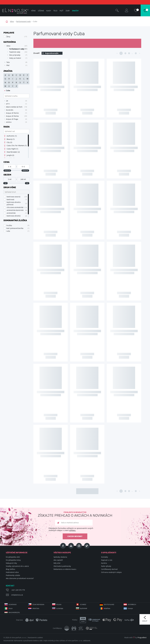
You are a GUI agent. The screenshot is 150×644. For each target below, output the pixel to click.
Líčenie (41, 11)
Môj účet (57, 563)
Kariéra (104, 563)
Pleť (61, 11)
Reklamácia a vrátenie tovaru (65, 569)
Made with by (135, 637)
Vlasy (49, 11)
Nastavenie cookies (35, 637)
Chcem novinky (75, 536)
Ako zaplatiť (58, 560)
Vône (12, 21)
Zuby (68, 11)
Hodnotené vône (12, 572)
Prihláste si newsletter (75, 514)
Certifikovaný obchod (109, 569)
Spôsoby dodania (60, 557)
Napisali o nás (107, 560)
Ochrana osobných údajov (111, 572)
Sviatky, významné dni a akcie (17, 566)
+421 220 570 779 (18, 590)
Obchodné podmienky (62, 566)
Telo (55, 11)
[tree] (15, 56)
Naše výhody (106, 566)
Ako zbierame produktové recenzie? (20, 578)
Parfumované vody (23, 21)
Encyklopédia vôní (13, 557)
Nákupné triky (11, 563)
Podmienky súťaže (13, 575)
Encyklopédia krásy (13, 560)
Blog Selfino (10, 569)
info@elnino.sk (17, 595)
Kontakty (105, 557)
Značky (75, 11)
